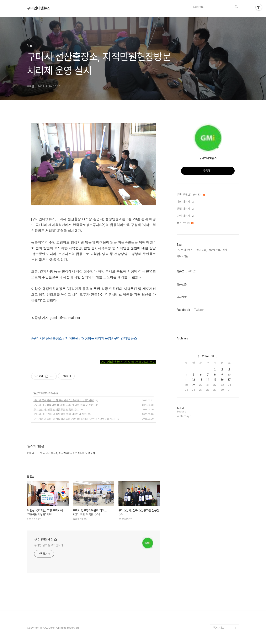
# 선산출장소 (53, 338)
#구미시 (37, 338)
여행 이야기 (185, 216)
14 (208, 380)
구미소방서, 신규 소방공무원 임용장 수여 (56, 410)
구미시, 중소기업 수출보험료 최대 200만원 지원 (60, 414)
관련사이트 (218, 628)
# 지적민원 (70, 338)
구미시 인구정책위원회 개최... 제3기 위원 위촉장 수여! (64, 405)
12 (193, 380)
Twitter (199, 310)
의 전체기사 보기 (128, 362)
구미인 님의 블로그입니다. (49, 545)
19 (193, 385)
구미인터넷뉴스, (185, 250)
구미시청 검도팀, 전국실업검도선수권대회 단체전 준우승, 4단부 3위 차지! (75, 419)
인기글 (192, 272)
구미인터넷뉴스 (39, 8)
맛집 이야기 (185, 209)
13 (201, 380)
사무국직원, (183, 256)
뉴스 (36, 393)
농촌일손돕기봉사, (218, 250)
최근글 (180, 272)
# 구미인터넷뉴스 (124, 338)
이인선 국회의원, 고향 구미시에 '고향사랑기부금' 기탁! (64, 400)
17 (229, 380)
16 (222, 380)
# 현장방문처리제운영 (95, 338)
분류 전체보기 (191, 195)
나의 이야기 (185, 202)
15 (215, 380)
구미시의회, (201, 250)
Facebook (183, 310)
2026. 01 (208, 356)
